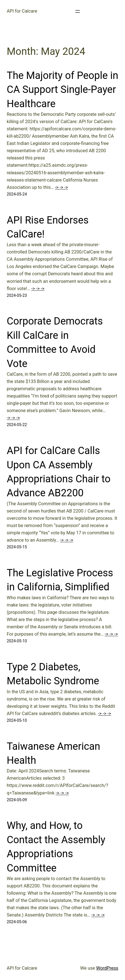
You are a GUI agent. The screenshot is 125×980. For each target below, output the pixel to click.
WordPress (107, 968)
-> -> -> (62, 187)
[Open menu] (78, 11)
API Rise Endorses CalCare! (48, 227)
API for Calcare (22, 11)
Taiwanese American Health (53, 753)
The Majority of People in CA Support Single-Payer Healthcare (62, 90)
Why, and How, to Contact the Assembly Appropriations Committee (56, 847)
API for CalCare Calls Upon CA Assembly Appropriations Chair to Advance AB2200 (59, 472)
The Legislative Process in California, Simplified (60, 580)
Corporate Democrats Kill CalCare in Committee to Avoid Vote (55, 342)
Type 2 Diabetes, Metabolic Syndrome (53, 674)
